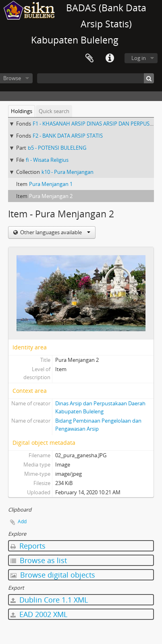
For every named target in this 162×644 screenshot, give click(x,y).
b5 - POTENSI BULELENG (57, 148)
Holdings (22, 111)
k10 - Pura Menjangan (67, 172)
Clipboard (89, 58)
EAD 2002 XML (39, 614)
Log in (139, 58)
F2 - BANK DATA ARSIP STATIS (68, 136)
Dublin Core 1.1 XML (49, 600)
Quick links (110, 58)
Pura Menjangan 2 (51, 196)
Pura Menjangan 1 (51, 184)
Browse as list (39, 560)
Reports (28, 546)
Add (22, 521)
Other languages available (55, 232)
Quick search (54, 111)
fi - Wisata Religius (47, 160)
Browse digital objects (53, 575)
